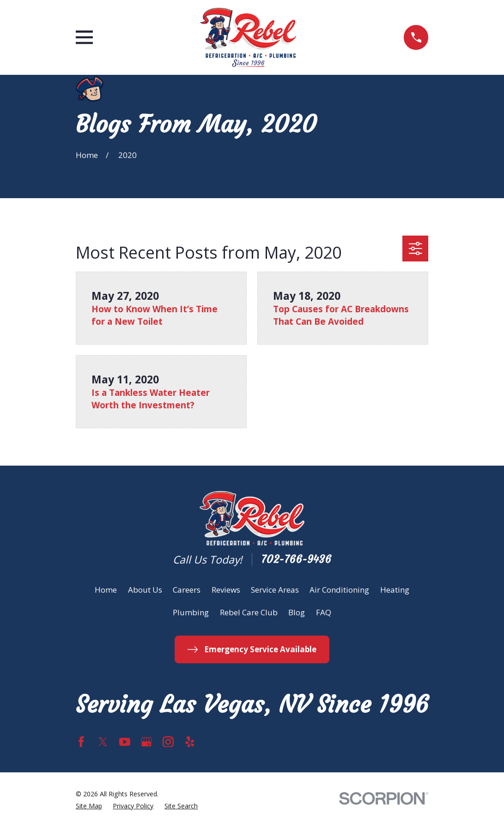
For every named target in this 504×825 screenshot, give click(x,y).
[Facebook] (81, 742)
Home (106, 590)
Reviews (226, 590)
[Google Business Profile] (146, 742)
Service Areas (275, 590)
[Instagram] (168, 742)
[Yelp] (190, 742)
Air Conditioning (339, 590)
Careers (187, 590)
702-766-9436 (296, 560)
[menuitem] (89, 806)
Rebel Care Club (249, 612)
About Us (145, 590)
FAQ (324, 612)
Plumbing (191, 612)
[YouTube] (125, 742)
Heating (395, 590)
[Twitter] (103, 742)
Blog (297, 612)
